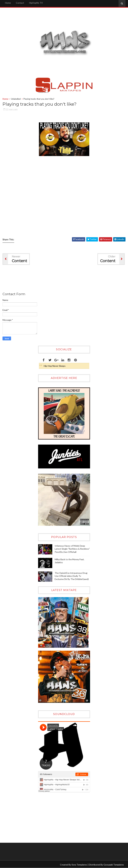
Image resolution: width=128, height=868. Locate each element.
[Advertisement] (60, 279)
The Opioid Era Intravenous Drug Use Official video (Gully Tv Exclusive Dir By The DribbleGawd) (72, 576)
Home (8, 3)
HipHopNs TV (36, 3)
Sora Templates (79, 865)
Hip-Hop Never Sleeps (55, 366)
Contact (20, 3)
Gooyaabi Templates (114, 865)
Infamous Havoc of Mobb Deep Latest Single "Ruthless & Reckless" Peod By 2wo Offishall (72, 549)
